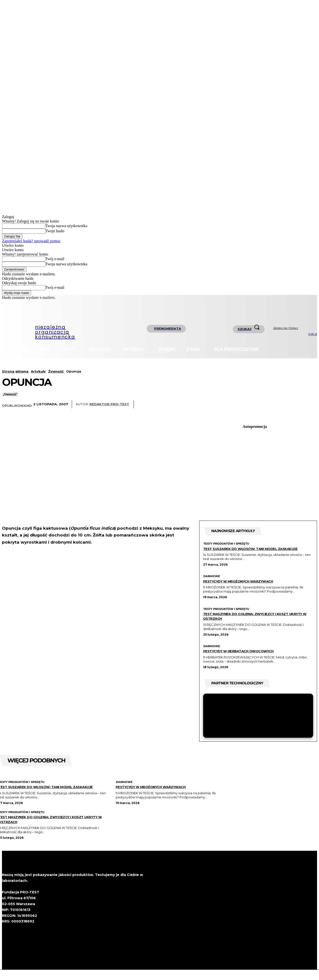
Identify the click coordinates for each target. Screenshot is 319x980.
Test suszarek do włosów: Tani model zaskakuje (250, 552)
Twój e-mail (55, 259)
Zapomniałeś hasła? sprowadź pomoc (31, 241)
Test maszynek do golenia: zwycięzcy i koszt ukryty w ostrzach (257, 622)
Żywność (56, 371)
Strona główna (15, 371)
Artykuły (38, 371)
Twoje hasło (55, 231)
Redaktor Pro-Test (109, 405)
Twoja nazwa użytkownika (66, 226)
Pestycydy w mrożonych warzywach (248, 587)
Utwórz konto (13, 245)
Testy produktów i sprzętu (227, 545)
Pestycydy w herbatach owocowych (248, 657)
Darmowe (212, 582)
